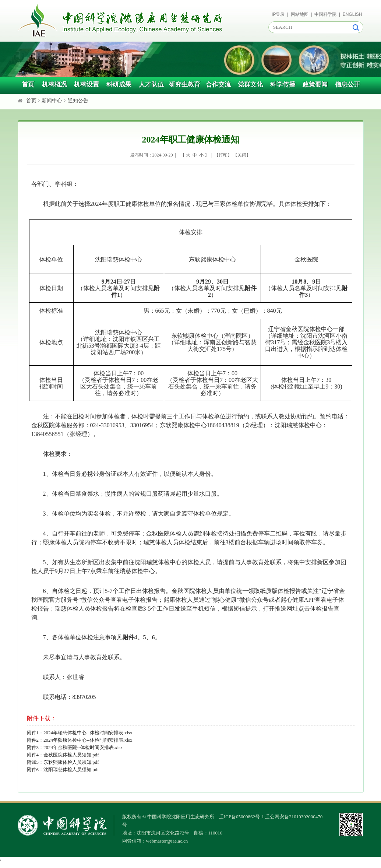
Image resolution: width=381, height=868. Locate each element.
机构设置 (87, 85)
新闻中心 (52, 101)
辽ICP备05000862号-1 (241, 817)
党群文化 (250, 85)
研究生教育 (185, 85)
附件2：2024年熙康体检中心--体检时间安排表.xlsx (80, 740)
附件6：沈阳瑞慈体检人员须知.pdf (63, 769)
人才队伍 (151, 85)
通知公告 (78, 101)
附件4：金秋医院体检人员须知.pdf (63, 755)
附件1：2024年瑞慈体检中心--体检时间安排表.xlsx (80, 733)
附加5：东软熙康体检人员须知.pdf (63, 762)
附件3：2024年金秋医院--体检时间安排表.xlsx (75, 747)
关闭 (242, 155)
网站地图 (300, 14)
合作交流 (218, 85)
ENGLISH (352, 14)
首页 (28, 85)
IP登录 (278, 14)
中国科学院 (325, 14)
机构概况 (54, 85)
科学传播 (283, 85)
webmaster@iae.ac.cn (167, 841)
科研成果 (119, 85)
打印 (223, 155)
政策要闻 (315, 85)
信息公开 (348, 85)
